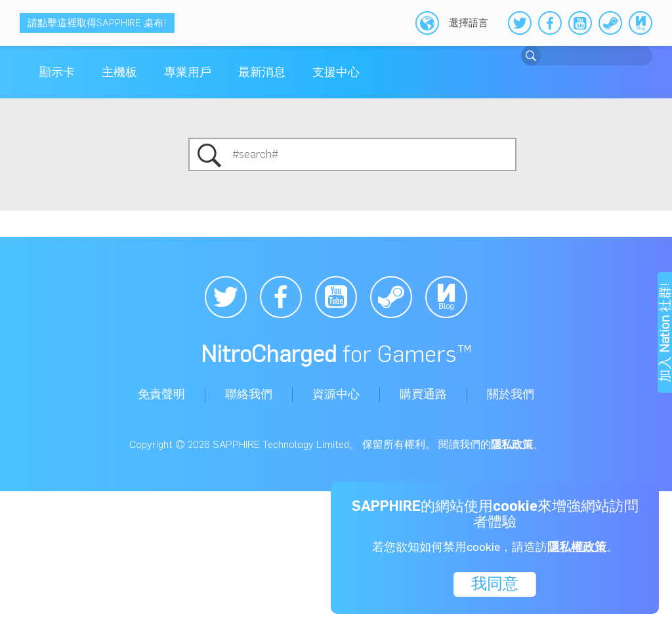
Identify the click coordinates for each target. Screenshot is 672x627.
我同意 (495, 583)
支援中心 (336, 72)
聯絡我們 (249, 394)
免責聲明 (161, 394)
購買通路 (423, 394)
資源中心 (336, 394)
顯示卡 (57, 72)
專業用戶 (188, 72)
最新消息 (262, 72)
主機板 (119, 72)
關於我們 (511, 394)
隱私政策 (512, 444)
